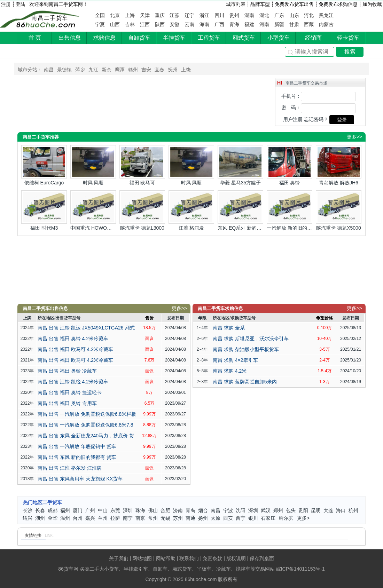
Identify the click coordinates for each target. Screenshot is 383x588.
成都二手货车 (53, 511)
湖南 (249, 15)
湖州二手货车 (40, 519)
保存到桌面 (262, 558)
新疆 (279, 24)
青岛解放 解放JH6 (339, 165)
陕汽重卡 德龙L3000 (142, 210)
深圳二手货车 (128, 511)
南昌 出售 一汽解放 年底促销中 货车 (77, 446)
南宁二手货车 (128, 519)
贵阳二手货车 (303, 511)
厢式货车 (244, 38)
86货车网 (68, 569)
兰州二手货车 (103, 519)
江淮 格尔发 (191, 210)
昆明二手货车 (316, 511)
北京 (115, 15)
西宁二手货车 (241, 519)
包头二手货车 (291, 511)
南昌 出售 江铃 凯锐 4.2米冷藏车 (73, 382)
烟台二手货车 (203, 511)
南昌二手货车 (50, 18)
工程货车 (209, 38)
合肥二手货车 (165, 511)
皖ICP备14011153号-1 (300, 569)
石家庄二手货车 (268, 519)
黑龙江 (326, 15)
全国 (100, 15)
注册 (6, 4)
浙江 (204, 15)
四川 (219, 15)
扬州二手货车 (203, 519)
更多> (303, 518)
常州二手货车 (153, 519)
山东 (294, 15)
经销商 (313, 38)
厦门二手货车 (78, 511)
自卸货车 (139, 38)
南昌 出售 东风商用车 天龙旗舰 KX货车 (80, 479)
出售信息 (70, 38)
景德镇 (64, 70)
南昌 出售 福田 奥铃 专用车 (67, 403)
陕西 (160, 24)
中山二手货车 (103, 511)
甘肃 (294, 24)
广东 (279, 15)
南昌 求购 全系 (229, 328)
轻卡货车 (348, 38)
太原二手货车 (216, 519)
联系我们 (189, 558)
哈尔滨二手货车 (286, 519)
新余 (107, 70)
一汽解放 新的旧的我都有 (290, 210)
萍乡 (80, 70)
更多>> (354, 137)
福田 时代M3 (44, 210)
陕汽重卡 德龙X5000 (339, 210)
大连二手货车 (328, 511)
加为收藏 (372, 4)
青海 (234, 24)
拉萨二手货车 (115, 519)
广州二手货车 (90, 511)
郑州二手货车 (278, 511)
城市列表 (236, 4)
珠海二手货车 (140, 511)
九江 (93, 70)
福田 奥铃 (290, 165)
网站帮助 (166, 558)
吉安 (146, 70)
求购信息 (104, 38)
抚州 (173, 70)
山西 (115, 24)
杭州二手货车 (353, 511)
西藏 (309, 24)
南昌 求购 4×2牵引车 (235, 360)
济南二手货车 (178, 511)
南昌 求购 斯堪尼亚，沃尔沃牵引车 (251, 339)
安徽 (174, 24)
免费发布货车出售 (294, 4)
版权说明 (236, 558)
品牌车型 (260, 4)
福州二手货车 (65, 511)
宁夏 (100, 24)
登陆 (21, 4)
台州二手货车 (78, 519)
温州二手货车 (65, 519)
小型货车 (279, 38)
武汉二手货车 (266, 511)
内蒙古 (326, 24)
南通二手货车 (190, 519)
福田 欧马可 (142, 165)
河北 (309, 15)
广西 (219, 24)
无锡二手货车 (165, 519)
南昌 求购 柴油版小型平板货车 (246, 349)
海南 (204, 24)
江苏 (174, 15)
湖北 (264, 15)
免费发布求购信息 (338, 4)
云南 (189, 24)
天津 (145, 15)
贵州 (234, 15)
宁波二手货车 (228, 511)
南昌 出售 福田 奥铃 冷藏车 (67, 371)
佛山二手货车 (153, 511)
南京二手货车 (140, 519)
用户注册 (293, 119)
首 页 (35, 38)
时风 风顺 (93, 165)
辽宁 (189, 15)
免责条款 (212, 558)
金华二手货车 (53, 519)
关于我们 (119, 558)
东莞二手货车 (115, 511)
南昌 (49, 70)
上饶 (186, 70)
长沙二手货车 (28, 511)
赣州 (133, 70)
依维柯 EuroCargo (44, 165)
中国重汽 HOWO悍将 (93, 210)
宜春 (159, 70)
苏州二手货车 (178, 519)
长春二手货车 (40, 511)
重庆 (160, 15)
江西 (145, 24)
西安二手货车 (228, 519)
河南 (264, 24)
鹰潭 (120, 70)
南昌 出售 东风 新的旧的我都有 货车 (77, 457)
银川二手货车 (253, 519)
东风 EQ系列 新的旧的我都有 (240, 210)
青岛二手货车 (190, 511)
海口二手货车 (341, 511)
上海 (130, 15)
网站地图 (142, 558)
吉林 (130, 24)
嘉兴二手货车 (90, 519)
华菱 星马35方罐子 (240, 165)
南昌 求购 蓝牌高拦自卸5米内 (245, 382)
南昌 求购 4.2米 (230, 371)
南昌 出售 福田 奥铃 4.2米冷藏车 (73, 339)
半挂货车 (174, 38)
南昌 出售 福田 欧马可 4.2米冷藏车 (75, 349)
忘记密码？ (316, 119)
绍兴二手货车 (28, 519)
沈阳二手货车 (241, 511)
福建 (249, 24)
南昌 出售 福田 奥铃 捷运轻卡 (70, 392)
